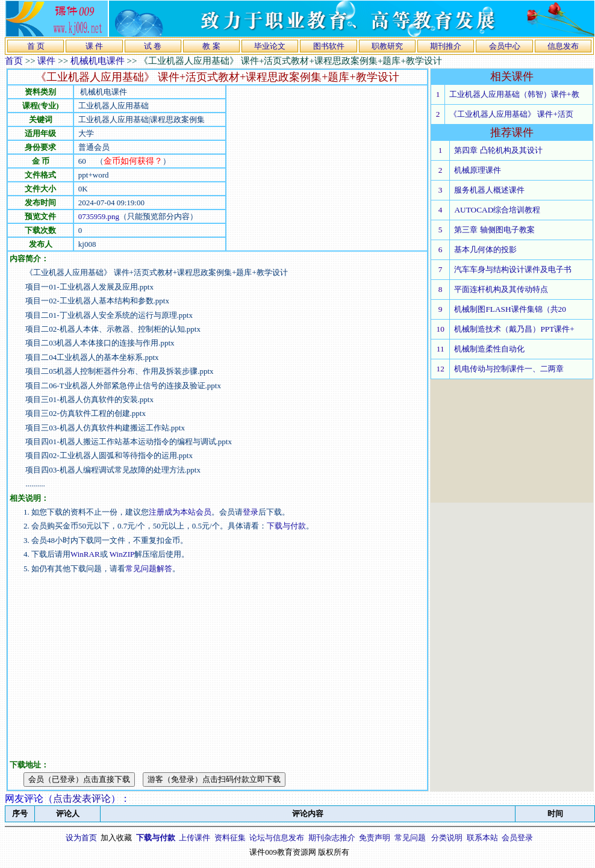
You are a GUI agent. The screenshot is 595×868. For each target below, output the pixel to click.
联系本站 (482, 838)
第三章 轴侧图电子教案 (494, 230)
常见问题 (410, 838)
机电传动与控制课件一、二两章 (509, 369)
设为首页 (81, 838)
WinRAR (85, 554)
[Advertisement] (276, 168)
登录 (251, 512)
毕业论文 (270, 46)
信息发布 (563, 46)
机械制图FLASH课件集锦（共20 (510, 309)
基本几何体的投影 (485, 250)
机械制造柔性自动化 (489, 349)
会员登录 (517, 838)
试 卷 (153, 46)
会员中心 (505, 46)
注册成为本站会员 (180, 512)
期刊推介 (446, 46)
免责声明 (375, 838)
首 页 (36, 46)
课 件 (94, 46)
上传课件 (195, 838)
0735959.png (99, 216)
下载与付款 (286, 526)
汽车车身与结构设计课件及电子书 (513, 269)
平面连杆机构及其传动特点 (501, 289)
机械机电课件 (98, 61)
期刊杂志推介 (332, 838)
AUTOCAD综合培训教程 (497, 210)
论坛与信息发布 (277, 838)
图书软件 (329, 46)
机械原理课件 (478, 170)
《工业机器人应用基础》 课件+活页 (511, 114)
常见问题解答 (149, 569)
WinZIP (121, 554)
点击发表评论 (82, 798)
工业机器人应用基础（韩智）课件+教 (514, 94)
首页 (14, 61)
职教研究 (387, 46)
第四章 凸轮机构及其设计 (498, 150)
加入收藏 (116, 838)
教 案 (211, 46)
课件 (46, 61)
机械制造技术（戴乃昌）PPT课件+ (514, 329)
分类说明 (447, 838)
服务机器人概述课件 (489, 190)
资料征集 (230, 838)
